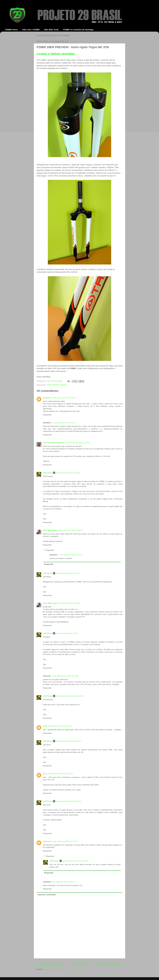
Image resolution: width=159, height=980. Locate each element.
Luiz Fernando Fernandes (54, 443)
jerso (45, 726)
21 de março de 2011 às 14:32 (78, 443)
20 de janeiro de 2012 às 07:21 (60, 726)
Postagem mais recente (50, 964)
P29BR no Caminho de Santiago (78, 30)
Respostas (50, 550)
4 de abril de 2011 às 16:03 (67, 633)
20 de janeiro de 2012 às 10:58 (68, 801)
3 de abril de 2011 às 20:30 (69, 603)
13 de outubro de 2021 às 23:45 (64, 841)
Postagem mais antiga (110, 964)
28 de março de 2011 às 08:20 (70, 530)
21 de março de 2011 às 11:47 (64, 423)
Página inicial (80, 964)
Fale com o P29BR (31, 30)
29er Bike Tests (51, 30)
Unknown (47, 398)
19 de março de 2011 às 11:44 (64, 398)
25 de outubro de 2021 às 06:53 (75, 861)
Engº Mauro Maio (50, 530)
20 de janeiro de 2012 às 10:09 (60, 774)
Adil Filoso (51, 381)
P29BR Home (11, 30)
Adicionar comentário (47, 895)
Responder (47, 415)
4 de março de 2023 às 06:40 (63, 882)
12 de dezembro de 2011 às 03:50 (65, 676)
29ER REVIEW (53, 385)
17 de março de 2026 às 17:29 (70, 555)
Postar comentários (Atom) (54, 969)
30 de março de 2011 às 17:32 (68, 573)
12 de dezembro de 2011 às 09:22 (70, 696)
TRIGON (63, 385)
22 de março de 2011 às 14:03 (68, 473)
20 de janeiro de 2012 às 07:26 (68, 741)
